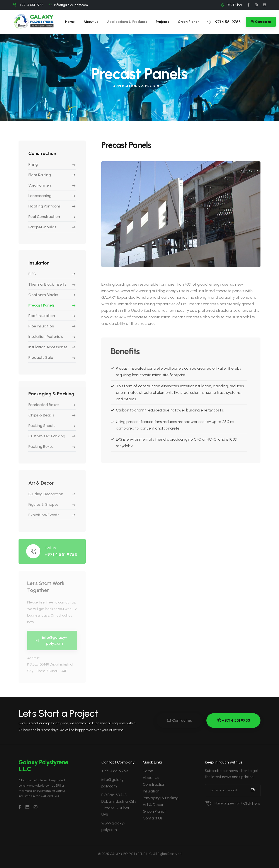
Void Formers (40, 187)
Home (70, 22)
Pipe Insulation (41, 329)
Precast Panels (42, 308)
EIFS (32, 276)
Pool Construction (44, 218)
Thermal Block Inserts (47, 287)
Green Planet (188, 22)
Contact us (179, 720)
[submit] (253, 790)
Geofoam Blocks (43, 297)
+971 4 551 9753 (224, 22)
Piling (33, 166)
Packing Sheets (42, 429)
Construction (154, 784)
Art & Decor (153, 805)
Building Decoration (46, 498)
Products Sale (41, 360)
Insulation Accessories (48, 349)
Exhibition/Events (44, 519)
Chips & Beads (41, 418)
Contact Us (153, 818)
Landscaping (40, 197)
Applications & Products (127, 22)
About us (91, 22)
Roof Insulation (42, 318)
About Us (151, 778)
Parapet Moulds (42, 229)
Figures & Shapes (43, 508)
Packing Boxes (41, 450)
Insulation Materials (46, 339)
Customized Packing (47, 439)
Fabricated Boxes (44, 408)
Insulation (151, 791)
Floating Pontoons (44, 208)
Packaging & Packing (161, 798)
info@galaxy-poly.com (71, 5)
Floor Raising (40, 176)
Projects (162, 22)
